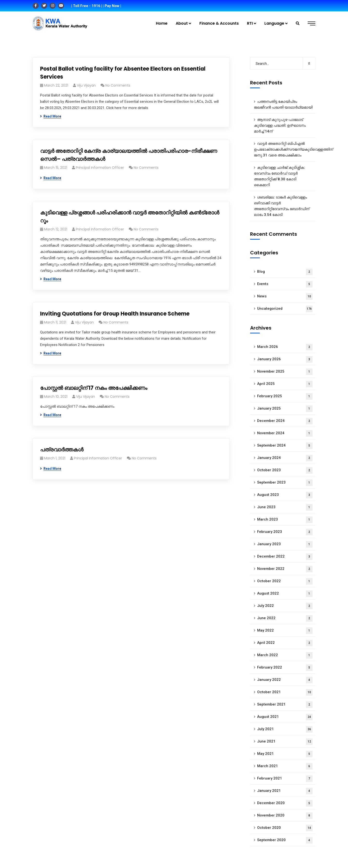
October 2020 (285, 828)
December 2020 (285, 803)
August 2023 (285, 495)
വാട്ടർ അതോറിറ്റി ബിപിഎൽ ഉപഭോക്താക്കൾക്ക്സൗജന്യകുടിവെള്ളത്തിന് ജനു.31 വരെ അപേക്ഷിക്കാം (285, 149)
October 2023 (285, 470)
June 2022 (285, 618)
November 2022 (285, 569)
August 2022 (285, 594)
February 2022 (285, 668)
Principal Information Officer (100, 168)
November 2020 (285, 816)
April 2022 (285, 643)
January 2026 (285, 359)
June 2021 (285, 742)
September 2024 (285, 446)
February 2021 (285, 779)
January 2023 (285, 544)
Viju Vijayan (86, 85)
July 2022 (285, 606)
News (285, 297)
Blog (285, 272)
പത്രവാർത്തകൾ (62, 450)
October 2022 (285, 581)
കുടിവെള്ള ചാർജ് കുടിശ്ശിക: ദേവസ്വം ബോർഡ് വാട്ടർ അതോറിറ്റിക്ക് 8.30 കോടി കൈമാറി (279, 176)
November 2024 (285, 433)
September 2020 (285, 840)
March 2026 (285, 347)
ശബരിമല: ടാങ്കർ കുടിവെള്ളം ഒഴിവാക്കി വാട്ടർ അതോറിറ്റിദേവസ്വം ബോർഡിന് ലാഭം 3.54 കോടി (282, 206)
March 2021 (285, 766)
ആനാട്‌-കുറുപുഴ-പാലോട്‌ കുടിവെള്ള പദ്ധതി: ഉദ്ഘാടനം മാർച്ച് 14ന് (280, 125)
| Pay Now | (112, 6)
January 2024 (285, 458)
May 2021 (285, 754)
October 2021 (285, 692)
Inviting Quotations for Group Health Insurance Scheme (115, 314)
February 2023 (285, 532)
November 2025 (285, 372)
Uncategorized (285, 309)
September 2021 (285, 705)
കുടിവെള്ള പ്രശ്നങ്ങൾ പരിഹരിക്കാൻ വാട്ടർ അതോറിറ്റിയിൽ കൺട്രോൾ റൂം (130, 217)
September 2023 (285, 483)
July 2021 (285, 729)
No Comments (118, 85)
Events (285, 284)
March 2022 (285, 655)
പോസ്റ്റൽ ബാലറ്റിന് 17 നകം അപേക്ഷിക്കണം (94, 388)
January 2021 (285, 791)
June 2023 (285, 507)
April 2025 (285, 384)
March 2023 (285, 520)
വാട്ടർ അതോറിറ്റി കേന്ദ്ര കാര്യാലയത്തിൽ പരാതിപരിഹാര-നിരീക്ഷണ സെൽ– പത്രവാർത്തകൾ (129, 155)
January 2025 (285, 409)
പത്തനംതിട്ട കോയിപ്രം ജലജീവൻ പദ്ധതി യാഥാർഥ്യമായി (283, 104)
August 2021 (285, 717)
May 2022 (285, 631)
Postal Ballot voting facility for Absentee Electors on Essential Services (123, 73)
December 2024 (285, 421)
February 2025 (285, 396)
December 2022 (285, 557)
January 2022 (285, 680)
